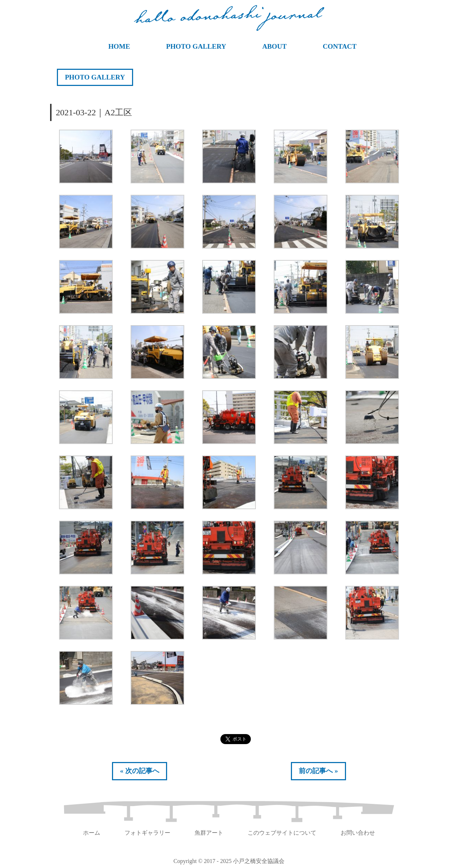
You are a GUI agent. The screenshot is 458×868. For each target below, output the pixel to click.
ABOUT (274, 46)
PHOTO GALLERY (196, 46)
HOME (119, 46)
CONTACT (340, 46)
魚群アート (209, 833)
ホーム (92, 833)
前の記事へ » (318, 771)
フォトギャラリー (147, 833)
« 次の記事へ (139, 771)
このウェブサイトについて (282, 833)
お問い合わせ (358, 833)
